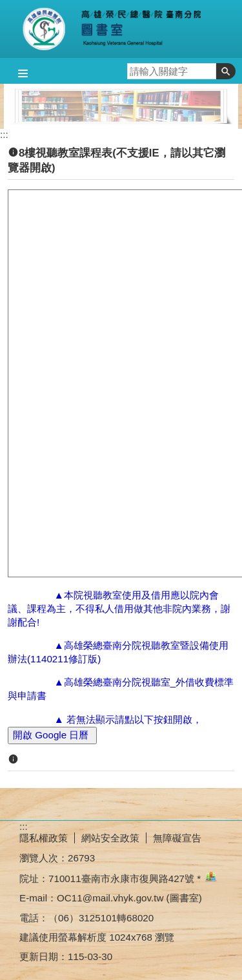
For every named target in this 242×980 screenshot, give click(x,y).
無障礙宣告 (177, 838)
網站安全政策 (110, 838)
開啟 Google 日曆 (52, 735)
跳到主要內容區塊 (7, 7)
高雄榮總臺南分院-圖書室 (121, 29)
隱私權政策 (44, 838)
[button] (226, 71)
